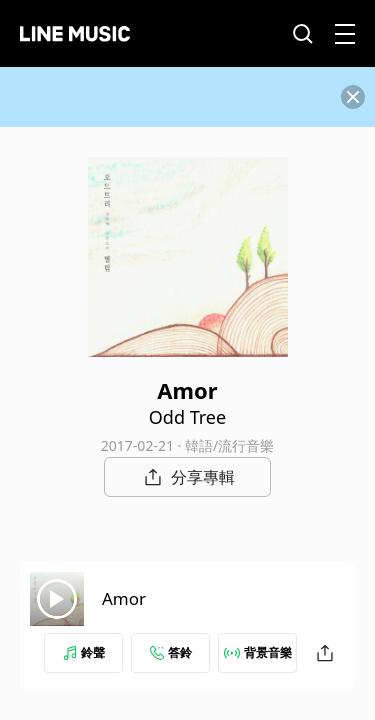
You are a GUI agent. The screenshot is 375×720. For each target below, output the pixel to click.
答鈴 (171, 652)
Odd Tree (187, 417)
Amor (124, 598)
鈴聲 (84, 652)
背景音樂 (258, 652)
